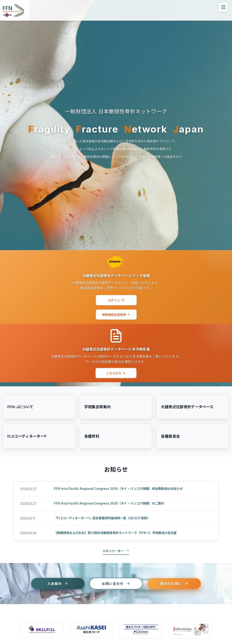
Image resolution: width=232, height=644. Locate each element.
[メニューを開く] (223, 7)
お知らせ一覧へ (113, 551)
